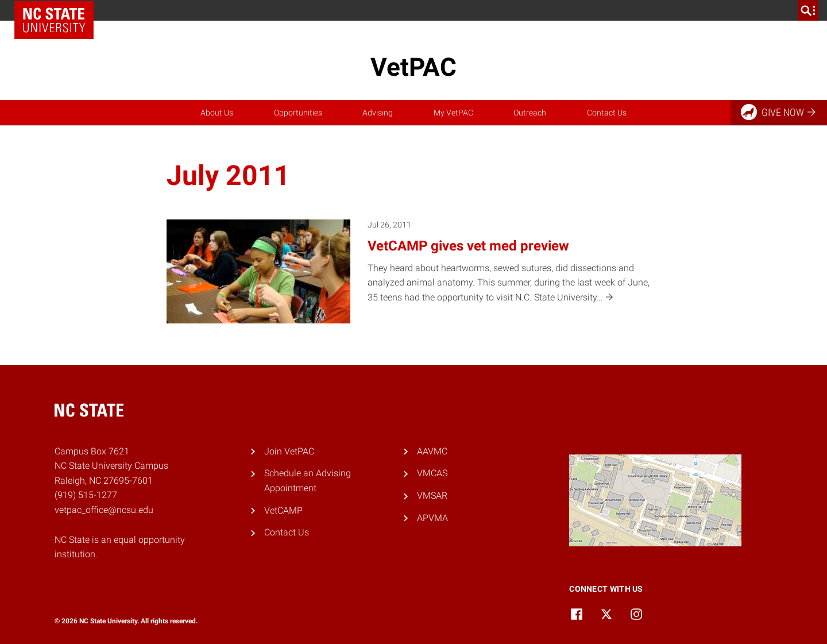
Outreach (530, 113)
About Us (217, 113)
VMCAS (432, 473)
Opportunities (298, 113)
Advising (378, 113)
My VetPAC (453, 113)
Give (779, 112)
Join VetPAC (289, 451)
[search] (808, 10)
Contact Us (607, 113)
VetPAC (413, 67)
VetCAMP (283, 510)
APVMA (432, 518)
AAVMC (432, 451)
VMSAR (432, 495)
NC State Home (54, 20)
